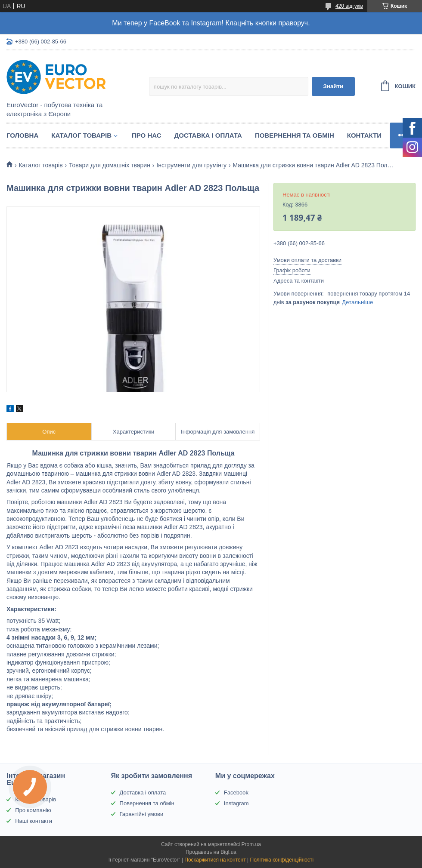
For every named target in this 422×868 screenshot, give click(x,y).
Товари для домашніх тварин (110, 165)
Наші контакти (34, 821)
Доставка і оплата (208, 135)
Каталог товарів (81, 135)
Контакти (364, 135)
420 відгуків (349, 6)
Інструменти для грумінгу (191, 165)
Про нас (147, 135)
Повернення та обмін (295, 135)
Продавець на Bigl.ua (211, 852)
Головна (22, 135)
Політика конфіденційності (282, 860)
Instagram (236, 803)
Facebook (236, 793)
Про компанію (33, 810)
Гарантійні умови (142, 814)
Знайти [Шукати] (333, 86)
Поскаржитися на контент (215, 860)
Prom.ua (251, 844)
